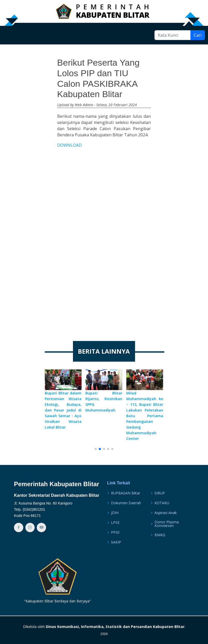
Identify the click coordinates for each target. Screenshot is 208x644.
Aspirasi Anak (166, 513)
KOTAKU (162, 503)
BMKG (160, 535)
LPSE (115, 523)
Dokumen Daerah (126, 503)
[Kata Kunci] (173, 35)
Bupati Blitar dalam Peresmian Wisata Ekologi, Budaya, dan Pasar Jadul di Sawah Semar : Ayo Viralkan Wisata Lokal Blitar (63, 410)
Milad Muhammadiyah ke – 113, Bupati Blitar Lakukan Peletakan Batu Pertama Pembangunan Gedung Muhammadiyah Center (145, 416)
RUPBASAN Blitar (126, 493)
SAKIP (116, 542)
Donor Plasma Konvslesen (167, 524)
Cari (198, 35)
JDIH (115, 513)
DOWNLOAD (69, 145)
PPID (115, 532)
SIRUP (160, 493)
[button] (96, 449)
